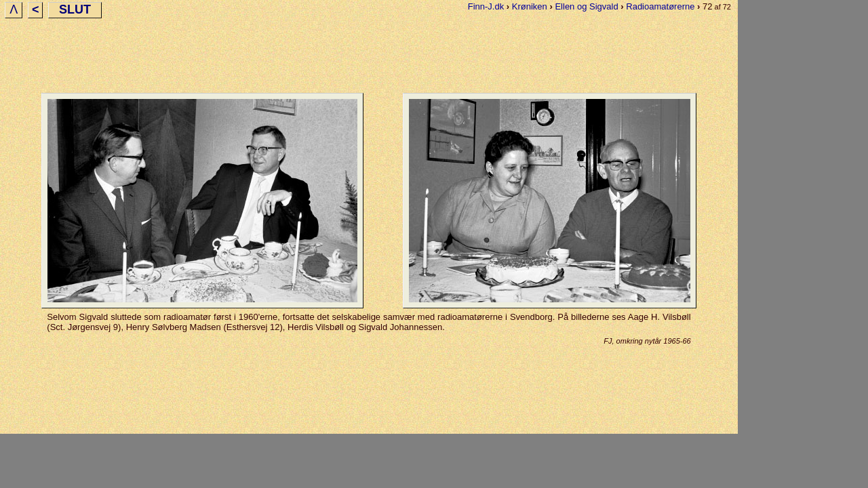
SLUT (75, 9)
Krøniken (530, 6)
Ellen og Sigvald (586, 6)
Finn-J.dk (486, 6)
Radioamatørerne (660, 6)
